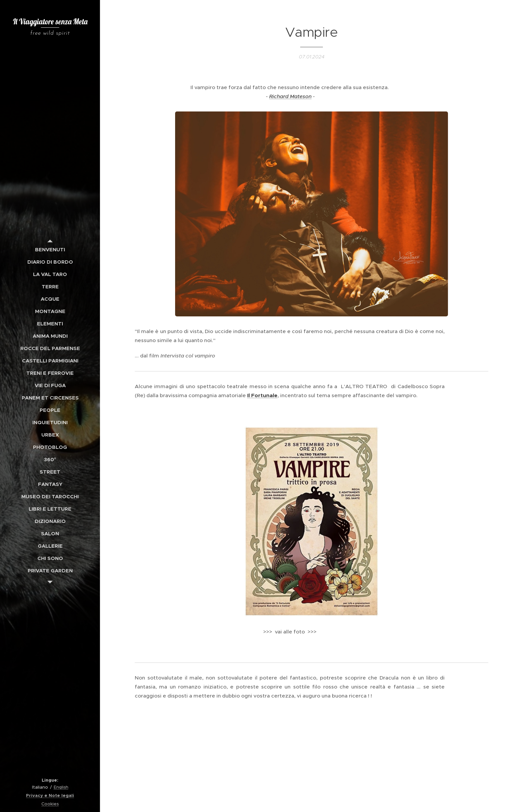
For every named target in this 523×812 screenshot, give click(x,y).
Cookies (50, 804)
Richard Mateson (290, 96)
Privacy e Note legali (50, 795)
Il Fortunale (262, 395)
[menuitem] (50, 249)
